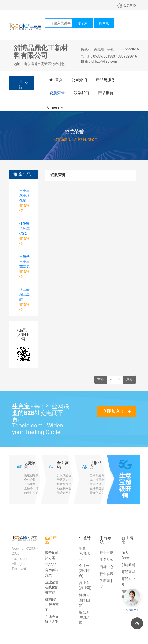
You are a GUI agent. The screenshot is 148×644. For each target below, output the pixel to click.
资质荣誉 (57, 93)
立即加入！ (117, 411)
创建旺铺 (128, 565)
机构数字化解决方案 (52, 604)
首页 (56, 80)
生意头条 (106, 560)
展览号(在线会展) (85, 617)
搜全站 (83, 23)
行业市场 (106, 553)
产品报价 (106, 93)
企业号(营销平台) (85, 571)
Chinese (53, 107)
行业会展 (106, 574)
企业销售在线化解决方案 (52, 587)
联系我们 (81, 93)
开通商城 (128, 572)
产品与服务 (105, 80)
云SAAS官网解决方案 (52, 570)
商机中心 (106, 567)
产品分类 (21, 85)
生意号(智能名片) (85, 553)
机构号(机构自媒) (85, 600)
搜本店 (104, 23)
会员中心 (126, 5)
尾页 (130, 379)
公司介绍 (79, 80)
